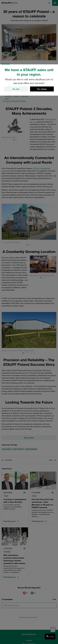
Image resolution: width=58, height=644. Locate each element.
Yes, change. (42, 89)
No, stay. (16, 89)
